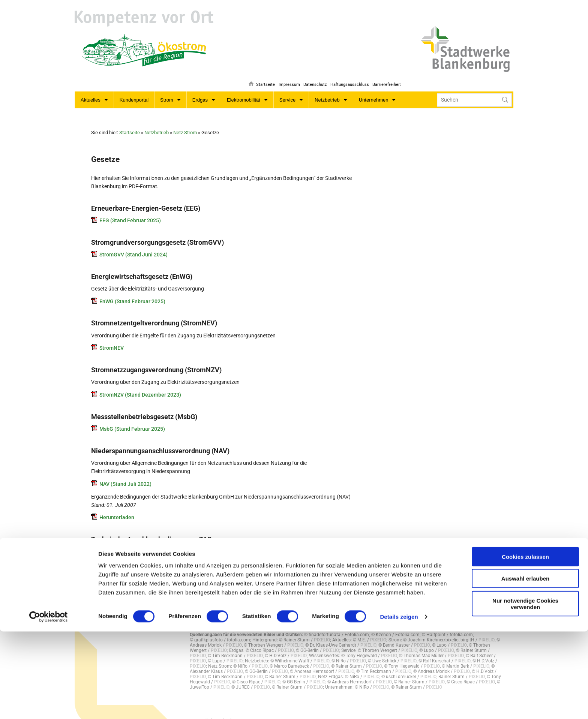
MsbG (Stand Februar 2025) (132, 421)
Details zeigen (399, 704)
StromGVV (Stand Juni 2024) (133, 246)
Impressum (284, 73)
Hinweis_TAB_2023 (122, 543)
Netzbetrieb (327, 92)
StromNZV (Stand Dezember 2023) (140, 386)
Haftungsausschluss (348, 73)
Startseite (259, 73)
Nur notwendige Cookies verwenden (525, 691)
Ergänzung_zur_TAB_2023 (130, 577)
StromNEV (112, 340)
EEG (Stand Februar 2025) (130, 212)
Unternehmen (374, 92)
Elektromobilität (244, 92)
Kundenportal (134, 92)
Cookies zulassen (525, 644)
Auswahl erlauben (525, 666)
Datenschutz (312, 73)
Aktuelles (91, 92)
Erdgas (200, 92)
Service (287, 92)
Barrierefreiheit (387, 73)
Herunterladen (117, 509)
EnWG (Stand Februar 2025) (132, 293)
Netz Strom (185, 124)
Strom (167, 92)
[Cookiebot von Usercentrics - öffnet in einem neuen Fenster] (49, 704)
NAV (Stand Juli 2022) (125, 476)
